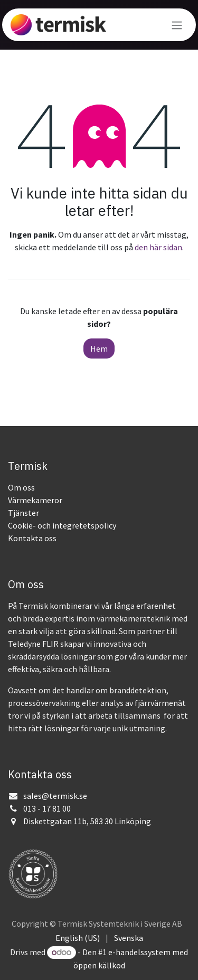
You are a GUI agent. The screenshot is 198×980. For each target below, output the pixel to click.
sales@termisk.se (55, 796)
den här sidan (158, 247)
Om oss (21, 487)
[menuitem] (78, 938)
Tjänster (23, 513)
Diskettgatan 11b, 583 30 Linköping (87, 821)
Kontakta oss (32, 538)
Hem (99, 348)
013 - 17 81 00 (47, 808)
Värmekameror (35, 500)
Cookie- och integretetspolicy (62, 525)
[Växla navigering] (177, 25)
